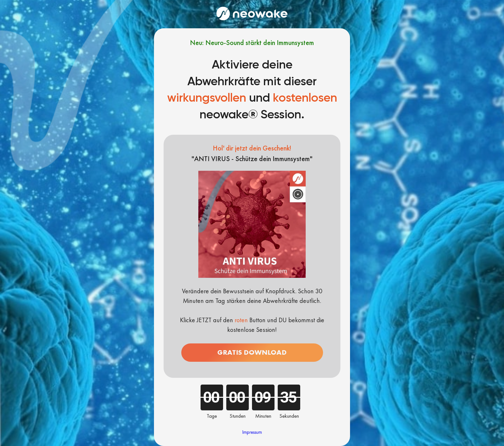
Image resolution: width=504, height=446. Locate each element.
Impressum (252, 432)
